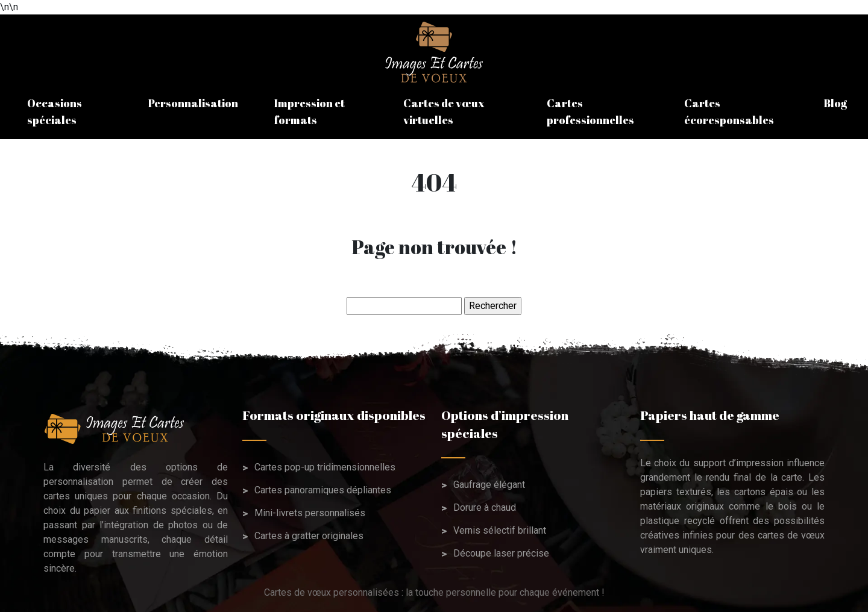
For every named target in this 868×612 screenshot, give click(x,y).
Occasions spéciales (55, 111)
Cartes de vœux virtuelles (444, 111)
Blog (835, 103)
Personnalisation (193, 103)
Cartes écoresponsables (729, 111)
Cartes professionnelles (590, 111)
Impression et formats (310, 111)
